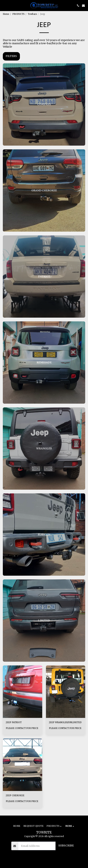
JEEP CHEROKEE (15, 795)
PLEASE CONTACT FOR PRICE (22, 728)
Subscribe (66, 846)
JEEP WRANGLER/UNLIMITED (65, 722)
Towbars (32, 14)
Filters (11, 56)
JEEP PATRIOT (14, 722)
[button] (4, 5)
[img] (23, 692)
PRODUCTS (18, 14)
